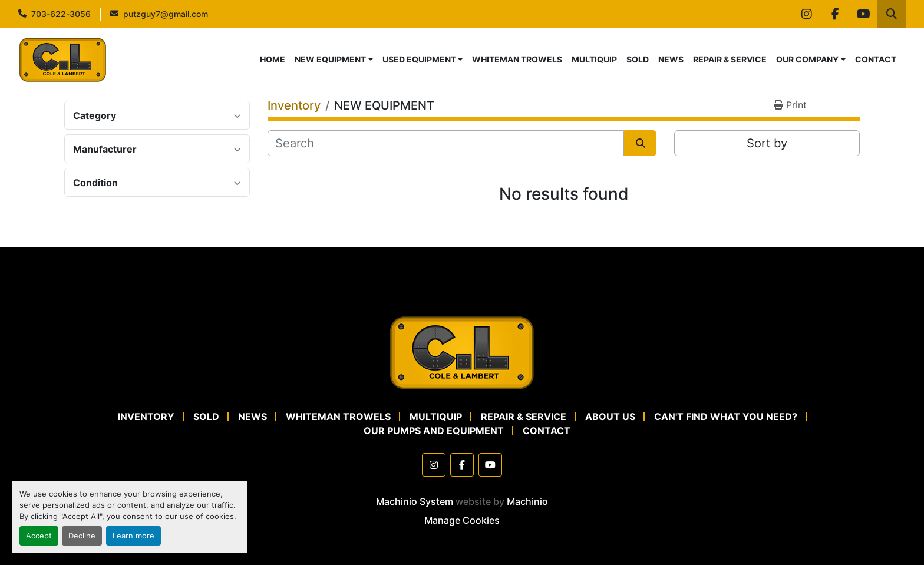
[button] (334, 59)
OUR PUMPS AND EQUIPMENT (434, 431)
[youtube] (863, 14)
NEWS (671, 59)
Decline (82, 536)
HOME (273, 59)
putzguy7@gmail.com (166, 14)
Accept (39, 536)
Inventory (146, 417)
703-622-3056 (61, 14)
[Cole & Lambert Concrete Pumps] (462, 352)
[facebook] (835, 14)
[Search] (446, 143)
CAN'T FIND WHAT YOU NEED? (726, 417)
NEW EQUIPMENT (330, 59)
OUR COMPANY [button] (807, 59)
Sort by (767, 143)
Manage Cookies (462, 520)
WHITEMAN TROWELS (517, 59)
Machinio (527, 501)
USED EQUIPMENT (419, 59)
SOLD (638, 59)
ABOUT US (610, 417)
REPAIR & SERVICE (730, 59)
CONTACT (876, 59)
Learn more (133, 536)
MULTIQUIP (594, 59)
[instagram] (807, 14)
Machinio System (415, 501)
